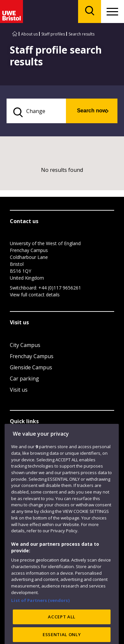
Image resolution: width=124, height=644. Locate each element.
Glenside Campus (31, 367)
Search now (92, 111)
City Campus (25, 345)
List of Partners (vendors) (40, 611)
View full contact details (35, 295)
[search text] (36, 111)
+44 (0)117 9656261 (60, 288)
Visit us (19, 390)
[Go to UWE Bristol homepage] (15, 34)
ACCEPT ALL (62, 628)
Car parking (24, 379)
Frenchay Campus (32, 356)
